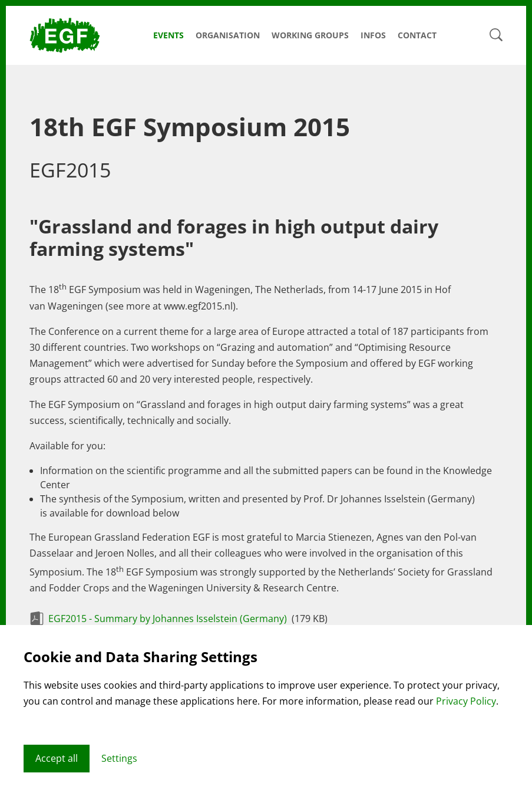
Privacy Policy (466, 701)
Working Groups (310, 35)
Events (168, 35)
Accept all (57, 758)
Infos (373, 35)
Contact (417, 35)
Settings (119, 758)
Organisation (228, 35)
